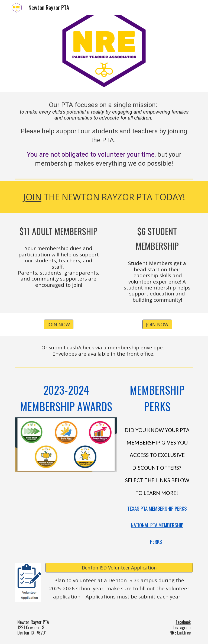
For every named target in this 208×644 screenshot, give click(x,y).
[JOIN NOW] (59, 325)
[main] (104, 134)
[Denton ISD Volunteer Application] (119, 568)
